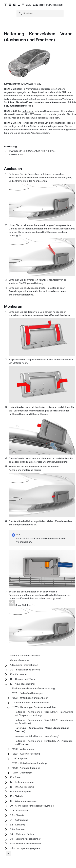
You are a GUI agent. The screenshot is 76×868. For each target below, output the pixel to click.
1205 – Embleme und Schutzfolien (31, 703)
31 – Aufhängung (19, 820)
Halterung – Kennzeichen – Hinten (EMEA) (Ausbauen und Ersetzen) (44, 743)
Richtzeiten (28, 111)
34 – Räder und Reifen (22, 834)
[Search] (40, 14)
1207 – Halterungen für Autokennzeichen (34, 707)
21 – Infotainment (19, 810)
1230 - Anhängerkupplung (26, 768)
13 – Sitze (15, 777)
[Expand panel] (8, 853)
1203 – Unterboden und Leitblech (30, 698)
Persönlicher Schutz (33, 123)
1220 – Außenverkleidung (26, 754)
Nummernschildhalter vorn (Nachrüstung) (37, 736)
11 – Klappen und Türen (22, 679)
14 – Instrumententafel (22, 782)
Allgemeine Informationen (24, 665)
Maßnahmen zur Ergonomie (61, 129)
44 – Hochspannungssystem (25, 848)
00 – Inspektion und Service (25, 670)
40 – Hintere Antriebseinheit (25, 844)
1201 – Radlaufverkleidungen (28, 693)
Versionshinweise (20, 660)
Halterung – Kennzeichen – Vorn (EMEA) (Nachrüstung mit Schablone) (44, 722)
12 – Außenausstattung (22, 684)
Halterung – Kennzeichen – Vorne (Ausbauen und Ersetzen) (42, 730)
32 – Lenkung (17, 825)
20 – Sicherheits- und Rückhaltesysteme (32, 806)
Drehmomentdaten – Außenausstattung (33, 688)
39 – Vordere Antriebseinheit (26, 839)
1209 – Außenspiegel (24, 749)
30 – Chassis (17, 815)
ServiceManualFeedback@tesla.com (40, 118)
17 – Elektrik (16, 796)
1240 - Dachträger (22, 773)
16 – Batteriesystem (21, 792)
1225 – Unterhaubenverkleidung (29, 763)
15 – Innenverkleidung (22, 787)
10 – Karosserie (18, 674)
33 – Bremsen (17, 829)
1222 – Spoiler (20, 758)
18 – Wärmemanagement (23, 801)
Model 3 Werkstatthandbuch (25, 655)
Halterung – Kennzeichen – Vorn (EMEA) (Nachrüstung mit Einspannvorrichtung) (44, 714)
